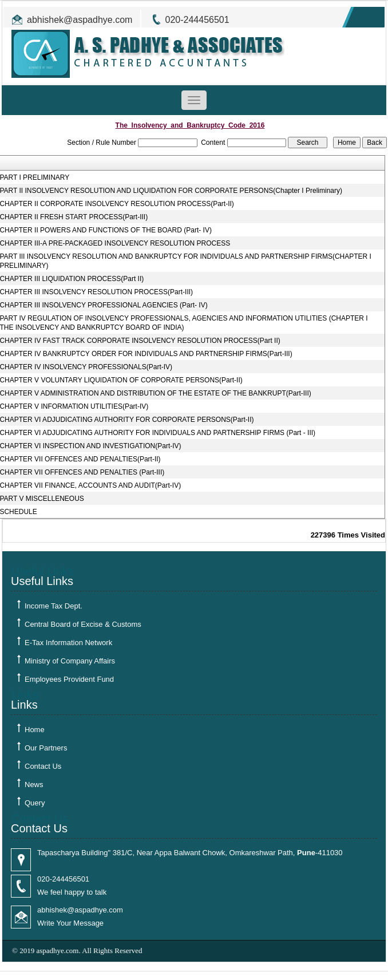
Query (35, 803)
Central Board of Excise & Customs (83, 624)
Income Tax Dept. (54, 606)
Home (35, 730)
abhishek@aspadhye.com (80, 20)
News (34, 785)
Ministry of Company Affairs (70, 661)
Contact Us (43, 766)
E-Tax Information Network (68, 643)
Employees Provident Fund (69, 679)
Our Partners (46, 748)
